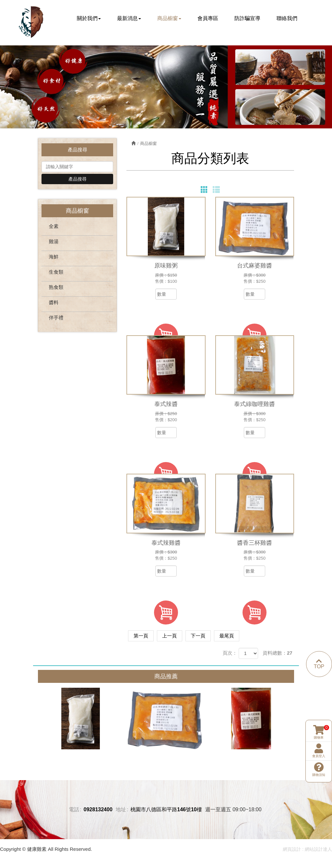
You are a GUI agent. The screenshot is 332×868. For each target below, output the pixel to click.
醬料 (53, 304)
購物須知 (319, 745)
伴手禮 (56, 319)
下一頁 (205, 637)
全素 (53, 228)
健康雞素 (31, 22)
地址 (121, 810)
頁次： (230, 654)
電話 (74, 810)
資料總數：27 (278, 654)
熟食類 (56, 289)
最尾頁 (237, 637)
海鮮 (53, 258)
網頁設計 (292, 850)
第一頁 (142, 637)
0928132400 (98, 810)
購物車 (319, 708)
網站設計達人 (318, 850)
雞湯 (53, 243)
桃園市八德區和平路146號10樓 (166, 810)
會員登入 (319, 727)
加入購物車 (166, 614)
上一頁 (174, 637)
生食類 (56, 273)
